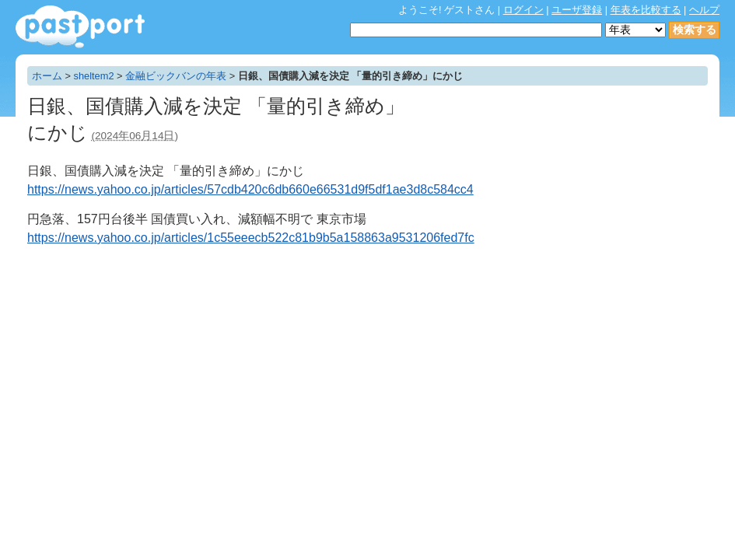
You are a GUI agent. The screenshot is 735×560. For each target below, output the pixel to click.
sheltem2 (94, 76)
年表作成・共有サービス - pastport (80, 27)
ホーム (47, 76)
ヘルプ (704, 10)
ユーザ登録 (577, 10)
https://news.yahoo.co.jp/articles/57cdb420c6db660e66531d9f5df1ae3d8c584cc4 (250, 189)
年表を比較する (646, 10)
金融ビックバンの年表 (176, 76)
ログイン (523, 10)
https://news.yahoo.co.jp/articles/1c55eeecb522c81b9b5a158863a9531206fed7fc (251, 238)
